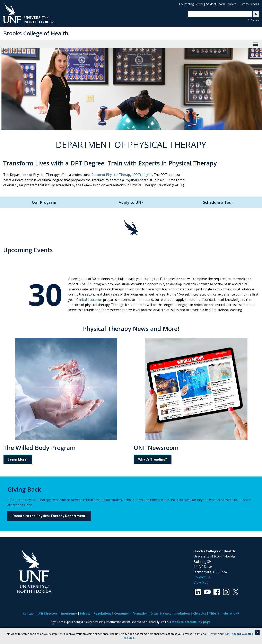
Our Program (44, 202)
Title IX (214, 613)
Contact (29, 613)
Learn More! (18, 459)
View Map (201, 582)
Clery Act (200, 613)
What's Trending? (153, 459)
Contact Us (202, 577)
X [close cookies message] (257, 633)
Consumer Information (131, 613)
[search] (218, 14)
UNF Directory (48, 613)
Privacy (213, 634)
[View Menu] (256, 44)
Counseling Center (191, 4)
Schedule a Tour (218, 202)
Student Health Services (221, 4)
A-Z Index (253, 20)
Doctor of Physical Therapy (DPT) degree (122, 175)
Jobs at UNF (231, 613)
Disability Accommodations (170, 613)
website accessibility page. (192, 622)
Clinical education (89, 300)
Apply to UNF (131, 202)
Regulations (102, 613)
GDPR (227, 634)
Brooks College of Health (36, 33)
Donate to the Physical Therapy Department (49, 516)
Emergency (69, 613)
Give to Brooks (249, 4)
